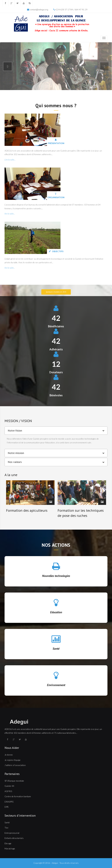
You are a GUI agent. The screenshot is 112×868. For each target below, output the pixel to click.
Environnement (56, 685)
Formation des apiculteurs (27, 510)
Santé (56, 649)
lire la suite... (10, 214)
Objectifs (56, 251)
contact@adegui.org (39, 10)
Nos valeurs (15, 462)
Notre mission (16, 453)
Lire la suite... (10, 160)
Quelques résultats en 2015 (56, 292)
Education (56, 612)
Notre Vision (15, 431)
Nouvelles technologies (56, 576)
